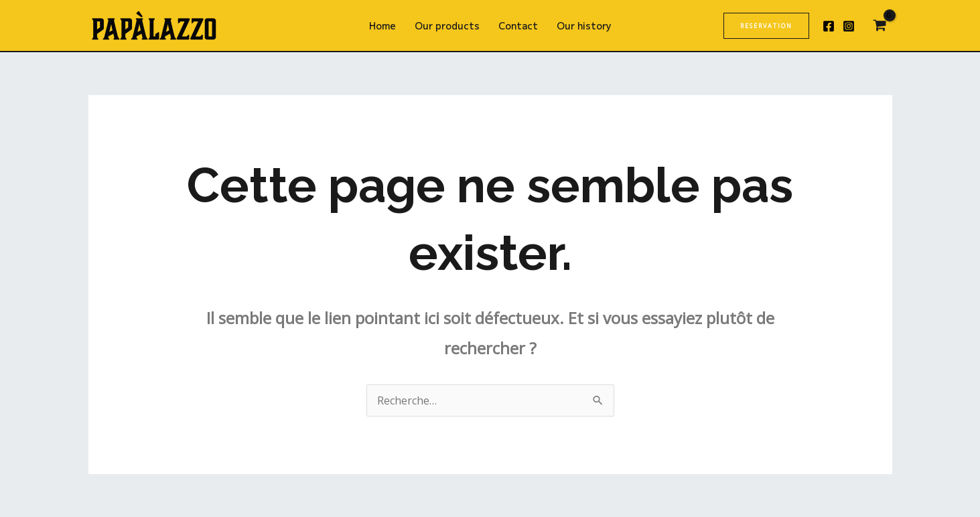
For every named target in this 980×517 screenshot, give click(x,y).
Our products (447, 25)
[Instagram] (849, 26)
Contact (518, 25)
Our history (584, 25)
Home (382, 25)
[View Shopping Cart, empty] (880, 26)
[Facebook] (829, 26)
